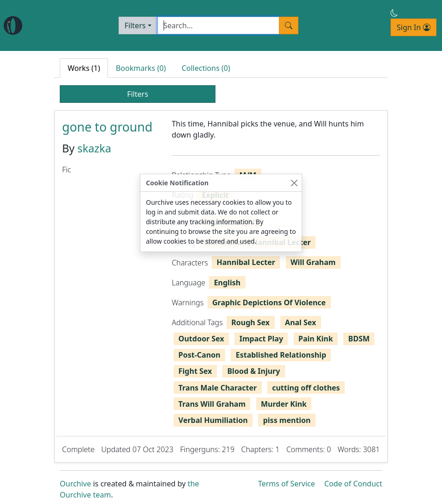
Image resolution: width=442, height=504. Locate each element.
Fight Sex (195, 371)
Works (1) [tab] (84, 68)
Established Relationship (281, 355)
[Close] (294, 183)
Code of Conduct (353, 484)
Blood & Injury (253, 371)
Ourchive (76, 484)
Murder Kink (284, 404)
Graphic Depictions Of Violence (269, 302)
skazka (94, 148)
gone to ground (107, 127)
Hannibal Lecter (246, 262)
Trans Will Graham (212, 404)
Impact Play (261, 339)
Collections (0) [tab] (206, 68)
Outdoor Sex (201, 339)
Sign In (413, 27)
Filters (135, 25)
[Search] (218, 25)
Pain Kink (316, 339)
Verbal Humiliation (213, 420)
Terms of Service (287, 484)
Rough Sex (250, 322)
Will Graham (313, 262)
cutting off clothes (306, 388)
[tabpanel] (221, 287)
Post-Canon (199, 355)
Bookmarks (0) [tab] (141, 68)
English (227, 283)
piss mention (287, 420)
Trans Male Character (218, 388)
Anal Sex (300, 322)
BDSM (359, 339)
